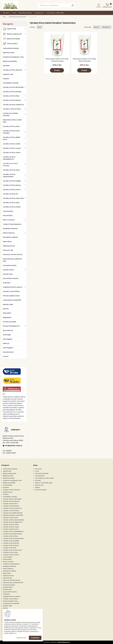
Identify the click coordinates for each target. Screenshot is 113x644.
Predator (6, 79)
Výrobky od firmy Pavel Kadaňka (11, 132)
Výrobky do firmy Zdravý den (13, 198)
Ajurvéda (6, 66)
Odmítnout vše (21, 638)
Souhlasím (35, 638)
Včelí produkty (10, 44)
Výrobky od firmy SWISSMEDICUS (9, 158)
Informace (6, 13)
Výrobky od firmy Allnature (13, 70)
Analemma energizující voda (13, 57)
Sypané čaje (9, 29)
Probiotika (7, 283)
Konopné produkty (10, 265)
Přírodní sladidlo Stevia (11, 296)
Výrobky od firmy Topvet (12, 148)
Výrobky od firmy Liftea (11, 126)
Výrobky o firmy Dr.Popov (12, 109)
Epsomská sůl (8, 330)
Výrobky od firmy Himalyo (12, 92)
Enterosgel (7, 335)
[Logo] (10, 5)
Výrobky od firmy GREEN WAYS (11, 138)
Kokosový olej (8, 250)
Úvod (4, 17)
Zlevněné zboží (8, 352)
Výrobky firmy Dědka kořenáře (10, 114)
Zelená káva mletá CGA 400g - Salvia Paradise (84, 60)
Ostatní (6, 356)
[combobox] (97, 27)
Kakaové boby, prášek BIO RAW (12, 260)
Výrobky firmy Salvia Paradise (17, 17)
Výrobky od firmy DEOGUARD (13, 87)
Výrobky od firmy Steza (11, 170)
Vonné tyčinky (8, 211)
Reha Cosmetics (9, 220)
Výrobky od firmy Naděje (12, 181)
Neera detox (7, 242)
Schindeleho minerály (11, 83)
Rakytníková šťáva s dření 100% (12, 121)
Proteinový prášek (9, 322)
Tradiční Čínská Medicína (12, 224)
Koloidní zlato (8, 274)
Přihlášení (99, 7)
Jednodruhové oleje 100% (12, 300)
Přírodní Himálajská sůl (11, 326)
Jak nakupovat (39, 13)
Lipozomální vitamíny (11, 278)
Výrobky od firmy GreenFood (13, 105)
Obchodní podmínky (25, 13)
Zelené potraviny (9, 246)
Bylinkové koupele (11, 39)
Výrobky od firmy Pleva (11, 96)
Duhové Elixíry (8, 216)
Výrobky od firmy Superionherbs (9, 175)
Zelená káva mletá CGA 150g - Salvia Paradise (57, 60)
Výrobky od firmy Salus (11, 203)
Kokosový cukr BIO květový (13, 254)
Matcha (6, 309)
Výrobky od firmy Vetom (12, 153)
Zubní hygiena (8, 348)
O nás (14, 13)
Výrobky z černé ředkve (11, 291)
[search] (73, 6)
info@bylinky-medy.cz (14, 446)
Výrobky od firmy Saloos (12, 190)
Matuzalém (7, 313)
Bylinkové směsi (9, 53)
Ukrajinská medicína (10, 229)
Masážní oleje (8, 304)
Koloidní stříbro (8, 270)
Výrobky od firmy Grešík (12, 144)
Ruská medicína (9, 233)
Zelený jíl (6, 343)
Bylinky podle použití (12, 34)
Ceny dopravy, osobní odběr (55, 13)
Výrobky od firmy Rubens (12, 100)
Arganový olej (8, 74)
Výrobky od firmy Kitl (10, 194)
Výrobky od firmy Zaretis (12, 207)
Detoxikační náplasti (10, 237)
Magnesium (7, 317)
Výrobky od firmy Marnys (12, 185)
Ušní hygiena (8, 339)
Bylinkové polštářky (10, 61)
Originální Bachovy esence (13, 287)
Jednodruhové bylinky (11, 48)
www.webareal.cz (64, 642)
